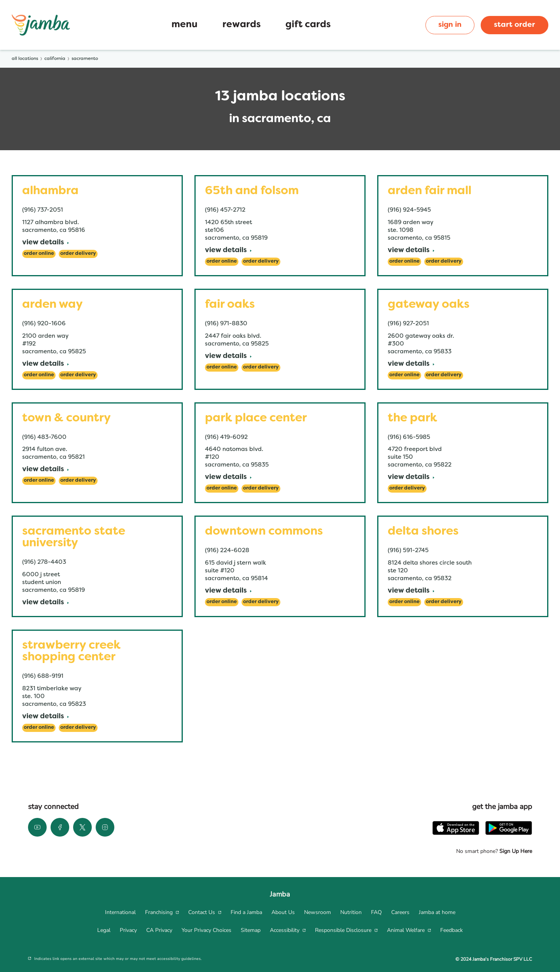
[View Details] (45, 243)
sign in (450, 25)
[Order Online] (39, 254)
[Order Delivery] (78, 254)
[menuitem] (120, 912)
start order (514, 25)
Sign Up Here (515, 851)
